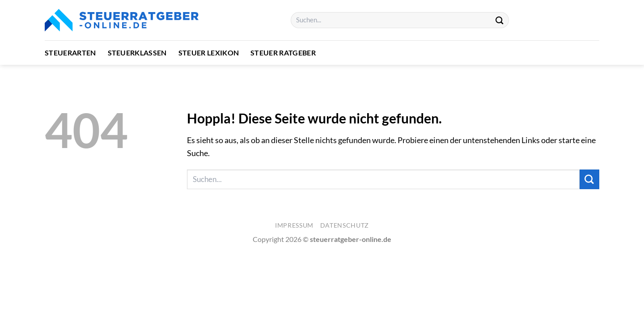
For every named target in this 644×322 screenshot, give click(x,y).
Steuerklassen (137, 53)
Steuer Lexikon (209, 53)
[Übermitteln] (500, 20)
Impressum (294, 225)
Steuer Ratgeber (283, 53)
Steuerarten (70, 53)
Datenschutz (345, 225)
